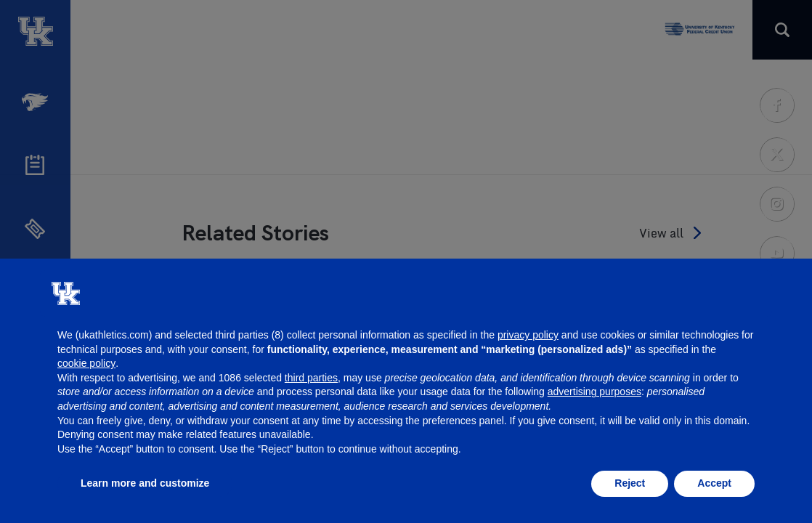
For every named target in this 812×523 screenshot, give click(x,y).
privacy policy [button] (528, 335)
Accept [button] (714, 483)
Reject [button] (630, 483)
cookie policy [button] (86, 363)
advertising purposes (594, 392)
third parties (311, 378)
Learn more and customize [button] (145, 483)
